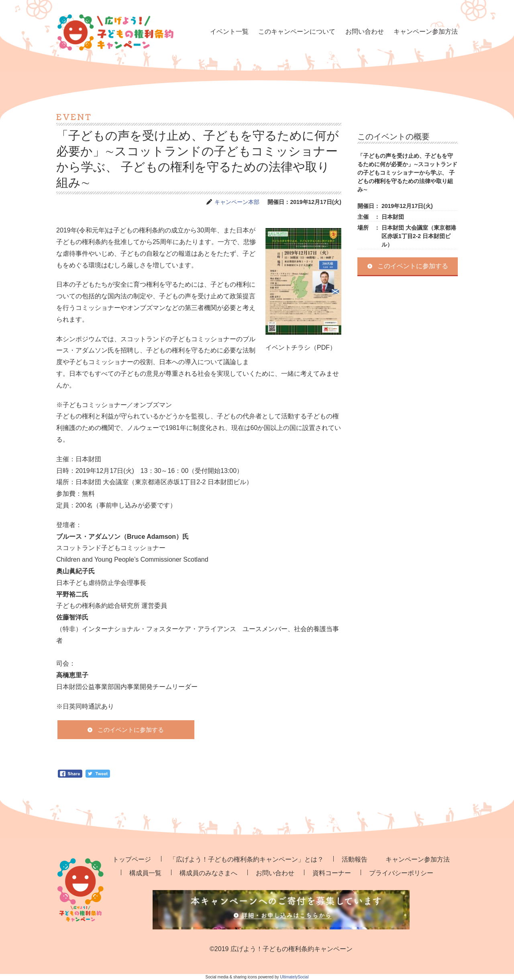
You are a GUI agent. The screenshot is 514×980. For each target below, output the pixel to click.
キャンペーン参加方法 (426, 32)
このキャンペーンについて (297, 32)
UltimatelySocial (294, 977)
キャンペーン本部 (237, 202)
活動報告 (355, 859)
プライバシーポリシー (401, 873)
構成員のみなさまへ (208, 873)
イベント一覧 (229, 32)
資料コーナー (332, 873)
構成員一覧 (145, 873)
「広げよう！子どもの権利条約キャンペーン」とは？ (247, 859)
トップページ (132, 859)
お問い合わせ (365, 32)
